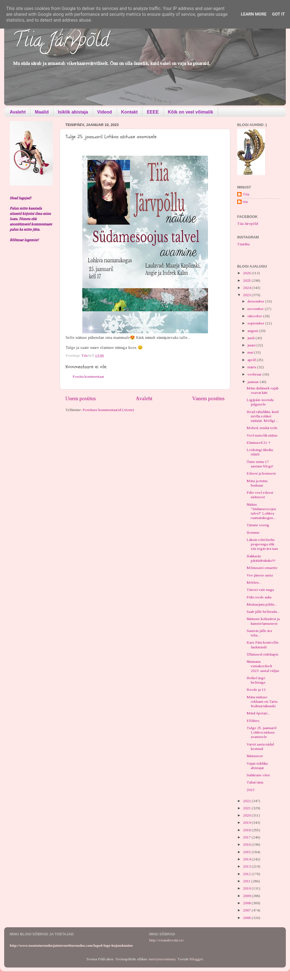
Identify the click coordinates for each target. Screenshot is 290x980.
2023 (247, 295)
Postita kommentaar (88, 376)
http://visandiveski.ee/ (167, 940)
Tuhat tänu (255, 782)
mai (251, 352)
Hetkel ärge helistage (256, 680)
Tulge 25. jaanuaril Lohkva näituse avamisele (262, 732)
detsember (256, 301)
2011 (247, 881)
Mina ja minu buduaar (257, 483)
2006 (247, 918)
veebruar (255, 374)
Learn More (254, 14)
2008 (247, 903)
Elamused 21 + (258, 443)
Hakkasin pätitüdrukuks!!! (261, 558)
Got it (278, 14)
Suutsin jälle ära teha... (259, 633)
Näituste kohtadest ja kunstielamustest (263, 621)
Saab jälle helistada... (263, 612)
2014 (247, 859)
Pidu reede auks (259, 597)
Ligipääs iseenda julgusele (260, 402)
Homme (253, 532)
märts (252, 367)
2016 (247, 844)
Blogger (196, 959)
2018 (247, 830)
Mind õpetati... (258, 713)
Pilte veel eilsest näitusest (260, 495)
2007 (247, 910)
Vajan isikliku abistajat (257, 766)
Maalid (42, 112)
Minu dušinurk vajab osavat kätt (263, 390)
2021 (247, 808)
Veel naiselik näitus (262, 435)
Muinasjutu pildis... (262, 604)
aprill (252, 360)
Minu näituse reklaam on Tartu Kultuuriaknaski (262, 701)
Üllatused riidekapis (262, 654)
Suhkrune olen (258, 775)
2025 (247, 280)
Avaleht (18, 112)
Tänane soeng (258, 525)
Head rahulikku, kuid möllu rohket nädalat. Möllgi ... (263, 416)
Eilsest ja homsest (261, 473)
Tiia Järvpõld (61, 42)
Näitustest (255, 756)
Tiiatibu (243, 244)
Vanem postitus (208, 398)
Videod (105, 112)
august (253, 331)
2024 (247, 288)
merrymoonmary (162, 959)
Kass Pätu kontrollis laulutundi (263, 645)
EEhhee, (253, 721)
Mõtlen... (254, 582)
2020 (247, 815)
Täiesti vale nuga (260, 590)
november (256, 309)
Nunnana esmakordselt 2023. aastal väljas (263, 666)
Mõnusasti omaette (262, 568)
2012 (247, 874)
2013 (247, 866)
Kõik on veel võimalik (191, 112)
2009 (247, 896)
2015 (247, 852)
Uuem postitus (81, 398)
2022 (247, 801)
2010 (247, 888)
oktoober (255, 316)
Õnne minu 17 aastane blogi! (260, 464)
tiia (245, 202)
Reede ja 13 (256, 690)
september (256, 323)
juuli (251, 338)
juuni (252, 345)
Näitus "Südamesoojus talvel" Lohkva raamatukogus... (261, 511)
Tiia (246, 194)
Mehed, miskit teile (262, 428)
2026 (247, 273)
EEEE (153, 112)
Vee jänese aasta (260, 575)
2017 (247, 837)
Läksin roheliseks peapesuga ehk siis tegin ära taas (262, 544)
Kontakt (130, 112)
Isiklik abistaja (73, 112)
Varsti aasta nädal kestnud (260, 746)
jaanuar (254, 382)
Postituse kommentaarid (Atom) (108, 410)
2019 (247, 822)
